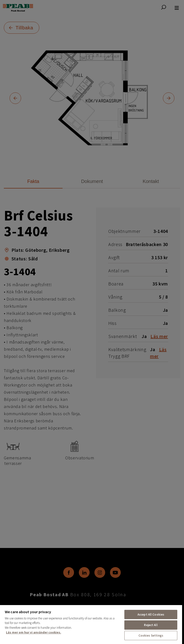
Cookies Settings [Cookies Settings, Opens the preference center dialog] (151, 636)
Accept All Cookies (151, 614)
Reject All (151, 625)
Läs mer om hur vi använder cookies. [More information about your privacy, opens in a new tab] (34, 632)
